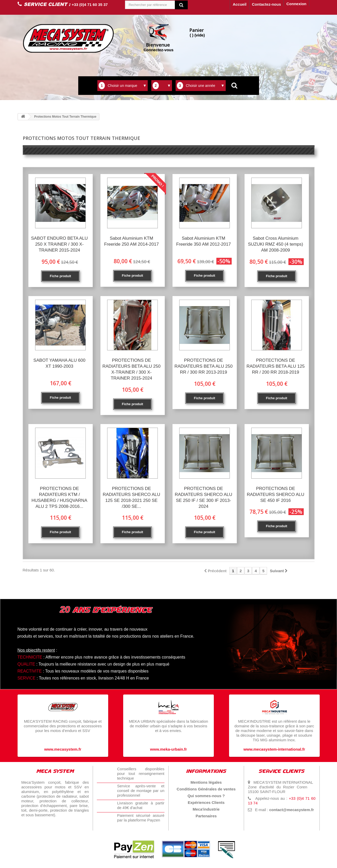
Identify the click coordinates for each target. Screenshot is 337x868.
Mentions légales (206, 782)
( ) (197, 32)
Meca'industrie (206, 809)
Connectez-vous (159, 37)
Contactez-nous (267, 4)
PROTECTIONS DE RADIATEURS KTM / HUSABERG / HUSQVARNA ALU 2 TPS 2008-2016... (59, 497)
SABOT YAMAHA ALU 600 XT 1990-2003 (59, 363)
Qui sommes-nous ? (206, 796)
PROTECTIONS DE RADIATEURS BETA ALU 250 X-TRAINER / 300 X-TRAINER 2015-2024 (131, 369)
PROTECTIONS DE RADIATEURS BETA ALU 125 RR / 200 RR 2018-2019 (275, 366)
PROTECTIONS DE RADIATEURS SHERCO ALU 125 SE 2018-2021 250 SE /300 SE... (132, 497)
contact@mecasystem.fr (292, 810)
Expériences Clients (206, 802)
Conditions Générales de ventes (206, 789)
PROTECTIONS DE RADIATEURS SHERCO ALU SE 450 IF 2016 (276, 495)
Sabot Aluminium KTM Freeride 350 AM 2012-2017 (203, 241)
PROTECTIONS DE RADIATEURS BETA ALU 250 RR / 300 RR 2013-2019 (203, 366)
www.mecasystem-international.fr (274, 749)
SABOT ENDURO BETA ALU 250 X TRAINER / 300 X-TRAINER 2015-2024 (59, 244)
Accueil (240, 4)
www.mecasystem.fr (63, 749)
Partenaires (206, 816)
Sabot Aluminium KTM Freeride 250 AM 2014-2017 (131, 241)
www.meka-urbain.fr (168, 749)
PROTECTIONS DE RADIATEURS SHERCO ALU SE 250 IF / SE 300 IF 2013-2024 (204, 497)
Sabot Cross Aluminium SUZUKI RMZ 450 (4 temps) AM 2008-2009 (276, 244)
